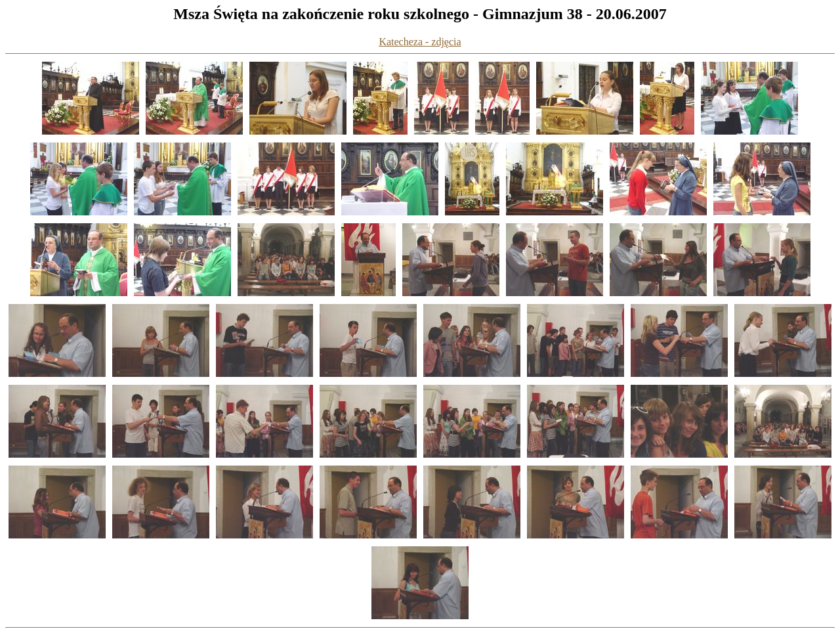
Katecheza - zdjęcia (420, 42)
